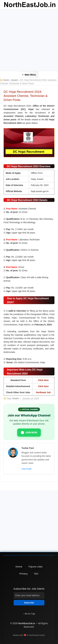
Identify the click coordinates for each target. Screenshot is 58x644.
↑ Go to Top (29, 614)
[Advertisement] (29, 40)
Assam (15, 80)
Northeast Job (43, 392)
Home (6, 80)
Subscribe (29, 603)
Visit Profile (27, 469)
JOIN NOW (29, 433)
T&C (36, 574)
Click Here (43, 380)
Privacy (24, 574)
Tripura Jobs (35, 567)
